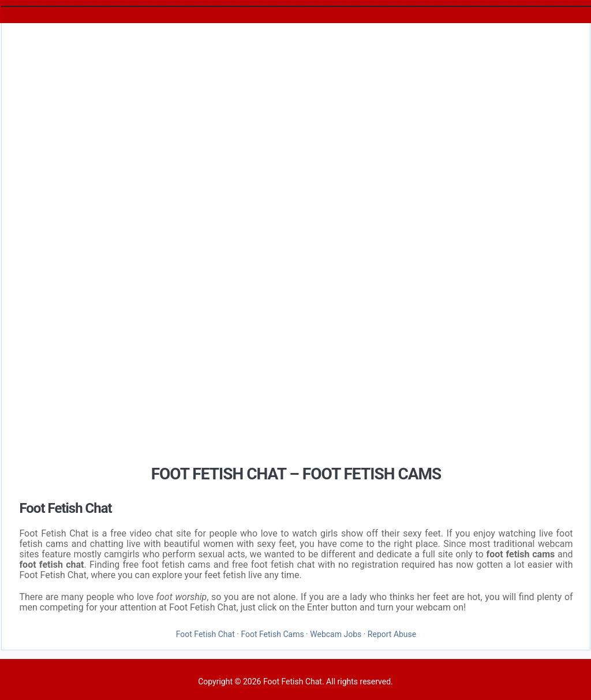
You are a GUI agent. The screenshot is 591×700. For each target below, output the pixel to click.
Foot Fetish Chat (205, 634)
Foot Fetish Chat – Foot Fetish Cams (296, 474)
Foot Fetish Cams (272, 634)
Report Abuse (392, 634)
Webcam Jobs (336, 634)
